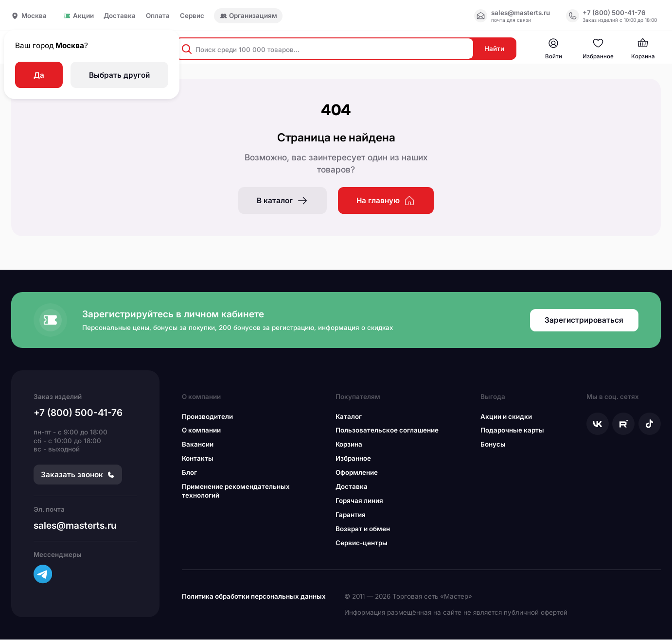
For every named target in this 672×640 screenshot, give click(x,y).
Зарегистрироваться (584, 321)
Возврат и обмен (363, 530)
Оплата (158, 16)
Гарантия (351, 516)
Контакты (198, 459)
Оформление (357, 473)
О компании (201, 431)
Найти (493, 49)
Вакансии (198, 445)
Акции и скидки (506, 417)
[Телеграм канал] (43, 575)
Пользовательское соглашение (387, 431)
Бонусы (493, 445)
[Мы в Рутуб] (623, 424)
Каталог (349, 417)
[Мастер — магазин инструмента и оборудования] (553, 50)
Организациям (248, 16)
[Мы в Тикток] (650, 424)
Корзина (349, 445)
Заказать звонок (78, 476)
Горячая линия (359, 502)
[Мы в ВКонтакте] (598, 424)
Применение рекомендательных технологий (236, 492)
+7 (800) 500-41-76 (78, 414)
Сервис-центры (362, 544)
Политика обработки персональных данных (254, 597)
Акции (78, 16)
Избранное (353, 459)
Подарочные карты (512, 431)
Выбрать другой (119, 75)
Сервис (192, 16)
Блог (189, 473)
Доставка (120, 16)
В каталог (283, 201)
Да (39, 75)
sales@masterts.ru (75, 526)
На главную (386, 201)
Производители (207, 417)
